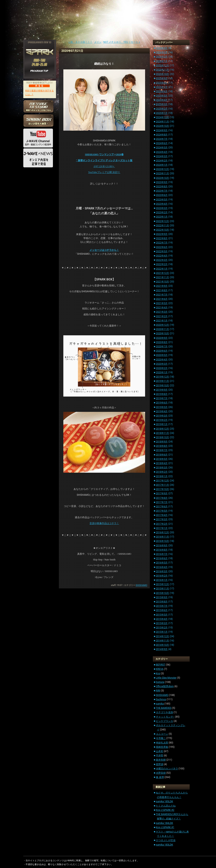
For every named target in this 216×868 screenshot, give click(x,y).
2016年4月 (162, 567)
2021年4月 (162, 308)
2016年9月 (162, 546)
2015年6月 (162, 610)
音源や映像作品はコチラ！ (104, 523)
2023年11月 (162, 173)
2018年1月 (162, 476)
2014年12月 (162, 636)
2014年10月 (162, 645)
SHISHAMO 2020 (104, 154)
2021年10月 (162, 282)
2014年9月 (162, 649)
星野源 (160, 764)
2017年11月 (162, 485)
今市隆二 (161, 738)
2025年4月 (162, 100)
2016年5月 (162, 563)
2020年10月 (162, 333)
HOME (29, 177)
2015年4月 (162, 619)
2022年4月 (162, 256)
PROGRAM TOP (40, 71)
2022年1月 (162, 269)
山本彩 (160, 751)
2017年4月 (162, 515)
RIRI (158, 691)
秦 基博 (160, 777)
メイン (98, 42)
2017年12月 (162, 481)
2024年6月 (162, 143)
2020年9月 (162, 338)
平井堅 (160, 756)
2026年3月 (162, 52)
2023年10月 (162, 178)
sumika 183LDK (165, 845)
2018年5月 (162, 459)
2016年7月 (162, 554)
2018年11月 (162, 433)
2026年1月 (162, 61)
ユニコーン (162, 734)
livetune (160, 682)
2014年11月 (162, 641)
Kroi (158, 674)
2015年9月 (162, 597)
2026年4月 (162, 48)
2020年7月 (162, 347)
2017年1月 (162, 528)
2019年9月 (162, 390)
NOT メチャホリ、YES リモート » (122, 42)
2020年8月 (162, 342)
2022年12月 (162, 221)
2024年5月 (162, 148)
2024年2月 (162, 161)
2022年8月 (162, 238)
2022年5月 (162, 251)
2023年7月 (162, 191)
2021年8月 (162, 290)
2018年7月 (162, 450)
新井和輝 (161, 760)
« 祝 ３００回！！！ (80, 42)
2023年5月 (162, 200)
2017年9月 (162, 493)
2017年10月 (162, 489)
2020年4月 (162, 360)
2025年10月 (162, 74)
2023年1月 (162, 217)
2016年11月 (162, 537)
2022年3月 (162, 260)
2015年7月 (162, 606)
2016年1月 (162, 580)
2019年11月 (162, 381)
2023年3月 (162, 208)
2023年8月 (162, 187)
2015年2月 (162, 628)
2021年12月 (162, 273)
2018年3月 (162, 468)
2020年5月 (162, 355)
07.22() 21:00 (104, 166)
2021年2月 (162, 316)
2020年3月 (162, 364)
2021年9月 (162, 286)
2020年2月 (162, 368)
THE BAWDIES (164, 708)
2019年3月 (162, 416)
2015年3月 (162, 623)
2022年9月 (162, 234)
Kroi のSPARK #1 (165, 827)
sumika (160, 704)
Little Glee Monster (166, 678)
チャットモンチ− (165, 717)
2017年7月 (162, 502)
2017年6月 (162, 507)
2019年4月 (162, 411)
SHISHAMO (141, 585)
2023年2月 (162, 212)
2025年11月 (162, 70)
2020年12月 (162, 325)
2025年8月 (162, 83)
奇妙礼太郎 (162, 743)
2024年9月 (162, 130)
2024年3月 (162, 156)
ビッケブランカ (165, 721)
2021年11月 (162, 277)
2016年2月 (162, 576)
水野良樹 (161, 773)
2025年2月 (162, 109)
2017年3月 (162, 519)
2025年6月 (162, 91)
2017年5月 (162, 511)
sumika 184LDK (165, 823)
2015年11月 (162, 589)
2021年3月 (162, 312)
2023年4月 (162, 204)
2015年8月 (162, 602)
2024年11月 (162, 122)
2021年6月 (162, 299)
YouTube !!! (104, 172)
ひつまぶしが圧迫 (166, 840)
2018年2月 (162, 472)
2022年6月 (162, 247)
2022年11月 (162, 226)
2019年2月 (162, 420)
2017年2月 (162, 524)
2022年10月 (162, 230)
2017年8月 (162, 498)
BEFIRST (161, 665)
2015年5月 (162, 615)
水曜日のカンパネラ (167, 769)
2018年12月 (162, 429)
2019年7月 (162, 398)
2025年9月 (162, 78)
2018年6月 (162, 455)
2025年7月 (162, 87)
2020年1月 (162, 372)
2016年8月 (162, 550)
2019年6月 (162, 403)
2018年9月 (162, 442)
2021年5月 (162, 303)
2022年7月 (162, 243)
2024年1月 (162, 165)
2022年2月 (162, 264)
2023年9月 (162, 182)
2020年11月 (162, 329)
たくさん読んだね (166, 806)
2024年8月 (162, 135)
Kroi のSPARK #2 (165, 810)
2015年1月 (162, 632)
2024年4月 (162, 152)
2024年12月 (162, 117)
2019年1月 (162, 424)
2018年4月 (162, 463)
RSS (39, 86)
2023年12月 (162, 169)
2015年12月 (162, 584)
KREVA (160, 669)
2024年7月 (162, 139)
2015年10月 (162, 593)
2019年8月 (162, 394)
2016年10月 (162, 541)
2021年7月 (162, 295)
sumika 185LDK (165, 801)
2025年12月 (162, 66)
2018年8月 (162, 446)
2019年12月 (162, 377)
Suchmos (161, 699)
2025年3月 (162, 104)
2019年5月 (162, 407)
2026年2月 (162, 57)
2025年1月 (162, 113)
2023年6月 (162, 195)
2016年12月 (162, 532)
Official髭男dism (165, 686)
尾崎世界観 (162, 747)
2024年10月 (162, 126)
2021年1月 (162, 321)
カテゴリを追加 (165, 712)
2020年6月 (162, 351)
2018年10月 (162, 437)
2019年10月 (162, 386)
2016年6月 (162, 558)
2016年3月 (162, 571)
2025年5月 (162, 96)
